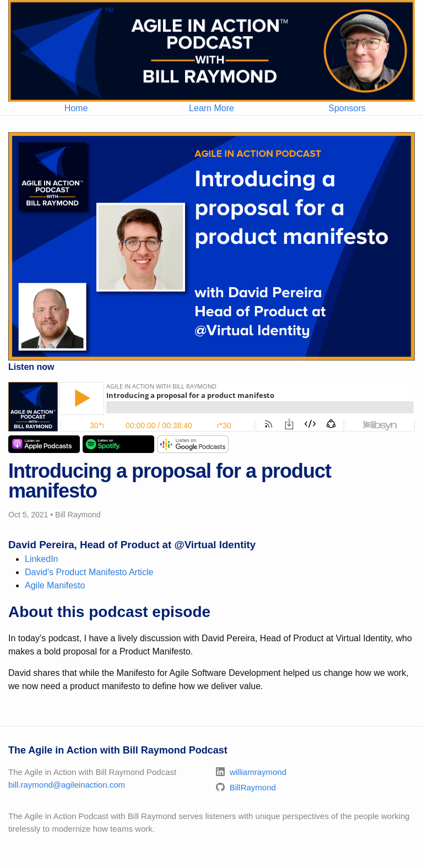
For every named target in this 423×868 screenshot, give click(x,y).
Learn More (211, 108)
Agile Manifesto (55, 585)
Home (76, 108)
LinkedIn (42, 559)
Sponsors (347, 108)
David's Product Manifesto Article (89, 572)
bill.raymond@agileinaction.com (67, 785)
